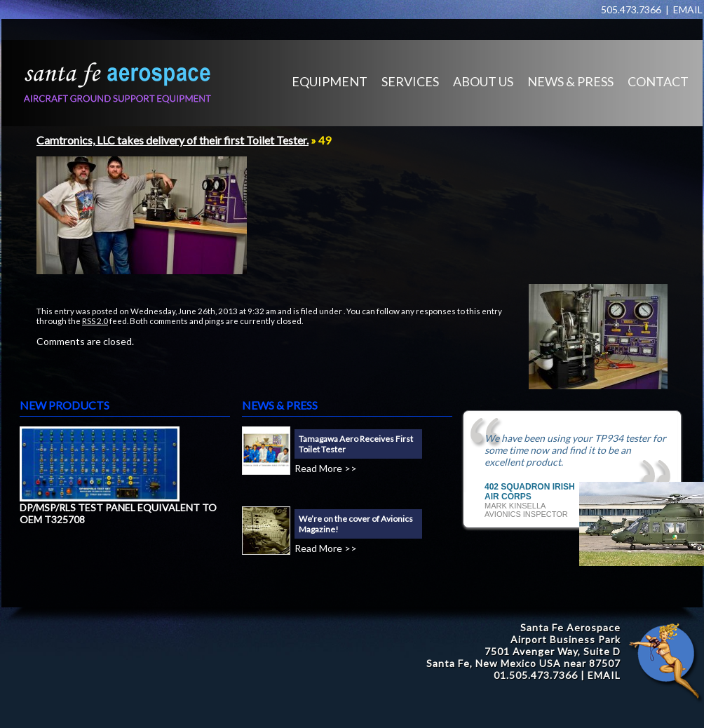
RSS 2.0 (95, 321)
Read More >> (326, 468)
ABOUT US (483, 81)
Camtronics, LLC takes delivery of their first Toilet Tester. (172, 140)
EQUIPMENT (330, 81)
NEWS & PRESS (570, 81)
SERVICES (410, 81)
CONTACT (658, 81)
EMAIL (688, 9)
